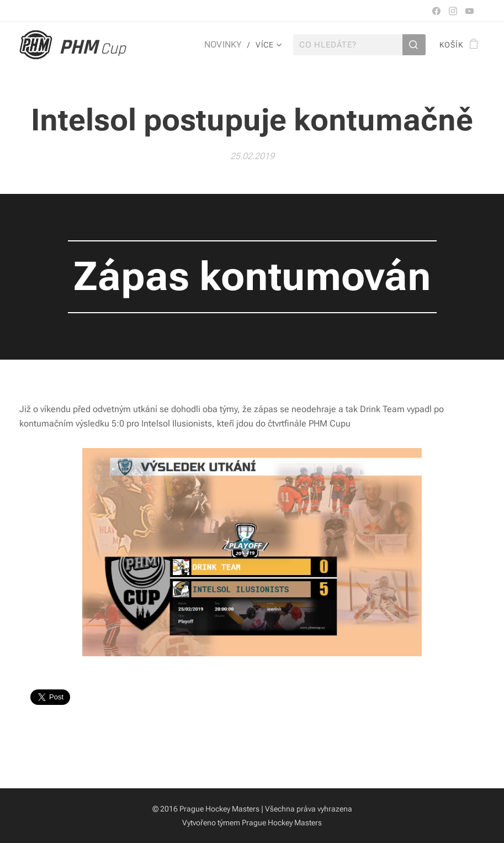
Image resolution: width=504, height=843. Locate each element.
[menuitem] (227, 45)
